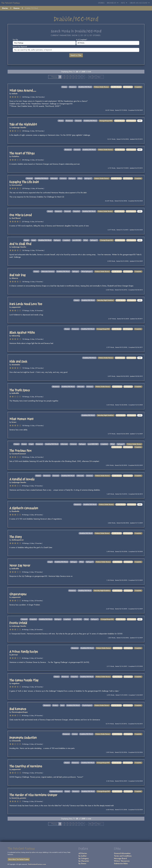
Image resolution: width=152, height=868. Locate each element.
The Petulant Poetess (11, 3)
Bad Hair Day (17, 275)
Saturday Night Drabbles (105, 300)
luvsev (14, 422)
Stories (101, 3)
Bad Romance (18, 709)
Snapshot (76, 211)
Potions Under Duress (101, 87)
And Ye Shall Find (20, 244)
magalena (16, 683)
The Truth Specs (20, 390)
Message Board (120, 858)
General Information (122, 853)
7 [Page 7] (78, 77)
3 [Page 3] (66, 77)
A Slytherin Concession (24, 508)
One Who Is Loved (21, 215)
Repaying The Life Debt (24, 182)
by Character (84, 861)
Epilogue (72, 178)
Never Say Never (20, 565)
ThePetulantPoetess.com (37, 864)
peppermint (16, 307)
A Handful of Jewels (22, 479)
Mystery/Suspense (56, 791)
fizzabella (15, 511)
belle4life (15, 393)
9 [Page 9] (83, 77)
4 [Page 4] (69, 77)
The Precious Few (20, 451)
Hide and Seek (18, 362)
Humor (50, 211)
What (80, 178)
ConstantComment (19, 454)
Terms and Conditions (123, 856)
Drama (64, 87)
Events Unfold (18, 623)
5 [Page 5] (72, 77)
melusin (15, 94)
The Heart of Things (22, 153)
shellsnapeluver (18, 540)
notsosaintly (16, 741)
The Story (16, 537)
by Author (83, 856)
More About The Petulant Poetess (19, 859)
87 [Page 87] (94, 77)
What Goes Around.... (23, 91)
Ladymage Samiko (19, 128)
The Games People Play (24, 680)
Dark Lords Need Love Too (26, 304)
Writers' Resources (122, 861)
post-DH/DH (77, 240)
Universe (63, 178)
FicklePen (15, 156)
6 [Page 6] (75, 77)
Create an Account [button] (139, 3)
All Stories (83, 853)
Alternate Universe (48, 272)
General (78, 121)
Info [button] (123, 3)
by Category (84, 858)
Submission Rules (121, 864)
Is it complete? (82, 40)
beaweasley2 (17, 185)
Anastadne (16, 365)
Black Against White (22, 333)
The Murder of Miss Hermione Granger (33, 795)
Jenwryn (15, 655)
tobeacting (16, 336)
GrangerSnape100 (106, 121)
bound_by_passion (19, 798)
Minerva (15, 278)
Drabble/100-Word (85, 87)
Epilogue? (88, 178)
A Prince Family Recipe (24, 652)
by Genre (82, 864)
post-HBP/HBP (93, 444)
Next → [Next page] (100, 77)
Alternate (54, 178)
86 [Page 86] (90, 77)
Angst (34, 240)
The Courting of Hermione (26, 766)
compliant (66, 240)
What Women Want (21, 419)
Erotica (55, 705)
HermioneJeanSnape (20, 712)
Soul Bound (16, 218)
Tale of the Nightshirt (23, 124)
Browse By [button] (112, 3)
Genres (16, 8)
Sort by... (16, 40)
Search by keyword (20, 47)
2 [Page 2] (63, 77)
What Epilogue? (87, 272)
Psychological (87, 705)
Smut (62, 705)
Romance (73, 87)
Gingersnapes (18, 594)
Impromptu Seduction (23, 738)
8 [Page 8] (80, 77)
